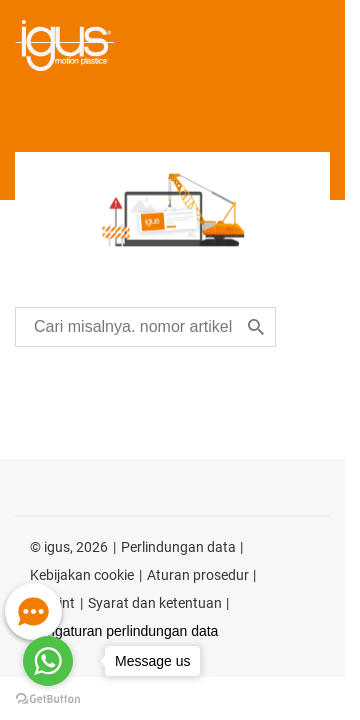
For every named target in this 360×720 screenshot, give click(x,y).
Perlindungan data (178, 547)
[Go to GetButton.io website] (48, 699)
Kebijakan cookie (82, 575)
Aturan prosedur (198, 575)
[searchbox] (134, 327)
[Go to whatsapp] (48, 661)
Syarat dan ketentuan (155, 603)
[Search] (256, 327)
